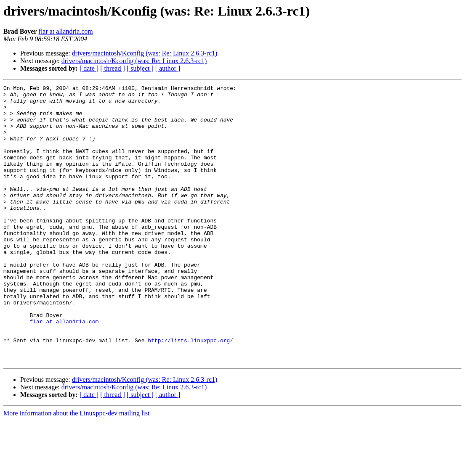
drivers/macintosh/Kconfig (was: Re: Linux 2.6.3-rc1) (145, 53)
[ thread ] (113, 68)
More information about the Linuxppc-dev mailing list (76, 469)
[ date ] (89, 68)
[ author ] (168, 68)
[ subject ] (140, 68)
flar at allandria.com (66, 31)
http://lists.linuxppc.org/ (190, 392)
